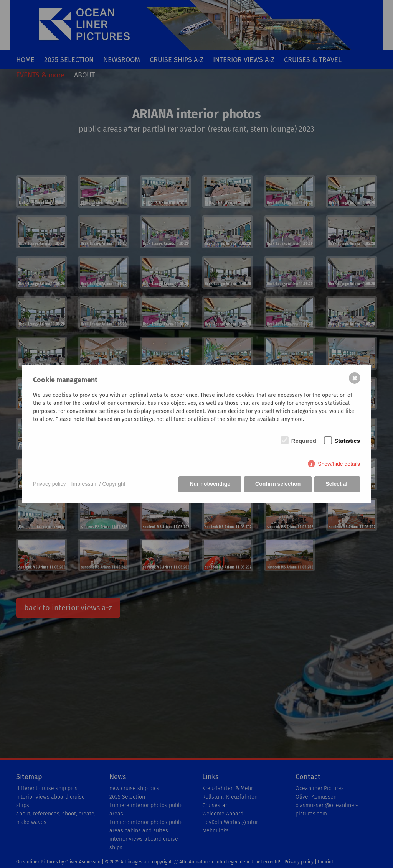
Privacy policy (50, 484)
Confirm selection (278, 484)
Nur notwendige (210, 484)
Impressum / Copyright (98, 484)
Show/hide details (339, 464)
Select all (337, 484)
